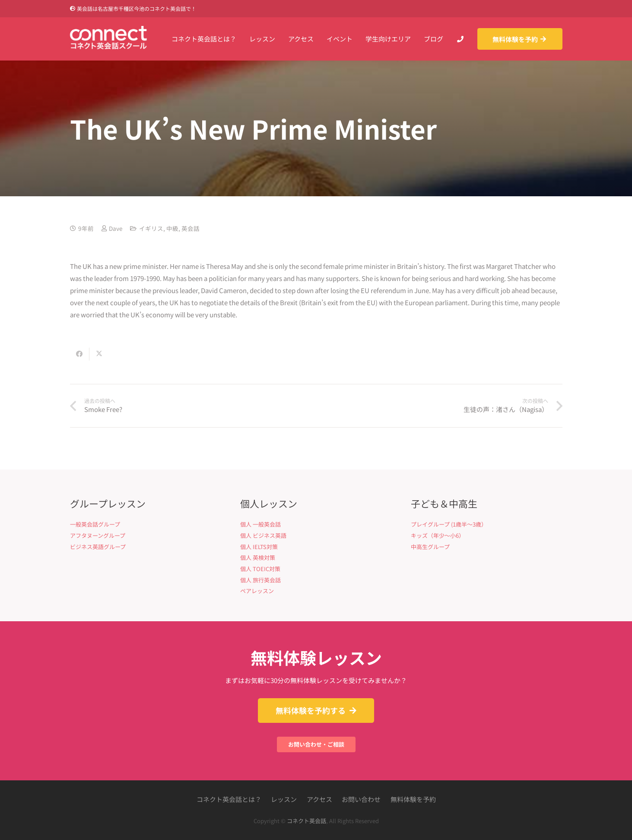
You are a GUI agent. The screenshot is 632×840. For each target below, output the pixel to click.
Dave (116, 228)
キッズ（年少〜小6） (438, 535)
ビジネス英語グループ (98, 547)
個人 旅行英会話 (260, 580)
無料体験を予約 (413, 799)
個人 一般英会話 (260, 524)
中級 (172, 228)
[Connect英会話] (109, 39)
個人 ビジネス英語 (263, 535)
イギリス (151, 228)
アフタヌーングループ (98, 535)
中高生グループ (430, 547)
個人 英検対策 (258, 557)
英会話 (191, 228)
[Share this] (80, 354)
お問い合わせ (361, 799)
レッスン (284, 799)
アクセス (319, 799)
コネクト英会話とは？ (229, 799)
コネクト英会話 (306, 821)
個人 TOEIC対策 (260, 569)
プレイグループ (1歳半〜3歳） (449, 524)
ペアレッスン (257, 591)
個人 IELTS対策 (259, 547)
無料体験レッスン (316, 657)
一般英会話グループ (95, 524)
